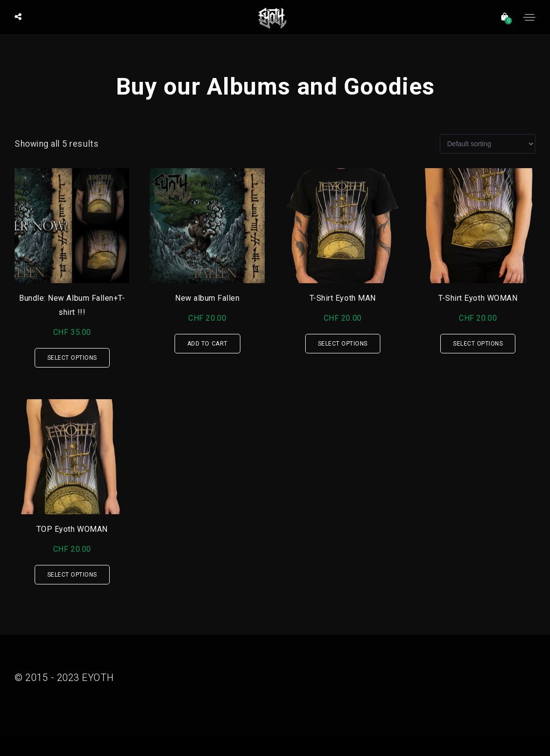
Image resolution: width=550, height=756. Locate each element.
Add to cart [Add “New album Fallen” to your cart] (207, 344)
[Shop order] (488, 144)
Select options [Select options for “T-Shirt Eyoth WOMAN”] (478, 344)
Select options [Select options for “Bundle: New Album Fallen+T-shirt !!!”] (72, 358)
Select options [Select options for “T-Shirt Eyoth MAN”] (343, 344)
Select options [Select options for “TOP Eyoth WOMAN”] (72, 575)
